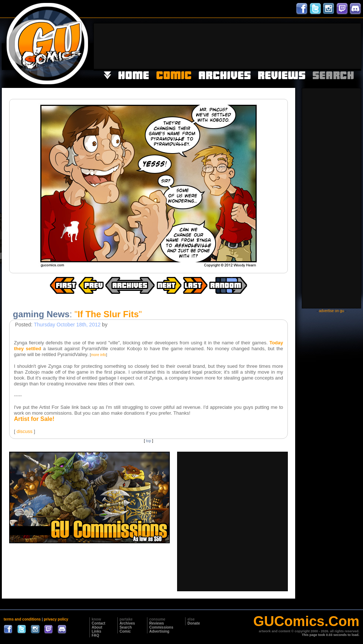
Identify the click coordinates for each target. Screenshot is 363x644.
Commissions (161, 627)
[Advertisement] (338, 45)
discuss (24, 431)
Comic (125, 631)
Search (126, 627)
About (97, 627)
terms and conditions (22, 619)
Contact (98, 623)
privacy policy (56, 619)
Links (96, 631)
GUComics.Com (306, 621)
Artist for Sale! (34, 419)
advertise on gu (331, 311)
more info (99, 355)
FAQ (96, 635)
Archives (127, 623)
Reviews (157, 623)
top (148, 441)
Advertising (159, 631)
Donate (194, 623)
